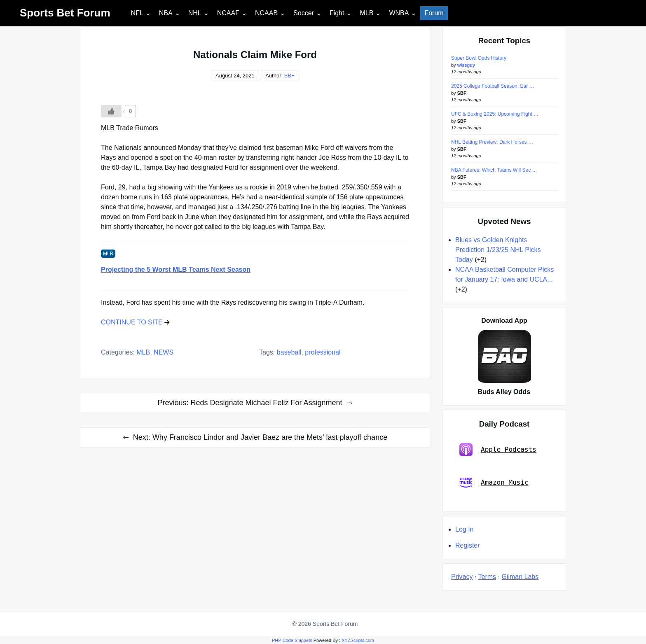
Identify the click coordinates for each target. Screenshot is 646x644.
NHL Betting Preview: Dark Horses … (492, 142)
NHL (195, 13)
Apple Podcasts (498, 450)
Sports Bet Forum (65, 13)
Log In (464, 529)
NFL (137, 13)
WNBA (399, 13)
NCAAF (228, 13)
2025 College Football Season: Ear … (493, 86)
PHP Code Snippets (292, 640)
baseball (289, 352)
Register (468, 545)
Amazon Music (494, 483)
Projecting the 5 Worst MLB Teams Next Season (176, 269)
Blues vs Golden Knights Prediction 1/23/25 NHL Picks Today (498, 250)
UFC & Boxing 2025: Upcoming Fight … (495, 114)
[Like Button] (111, 111)
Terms (487, 577)
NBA (166, 13)
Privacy (462, 577)
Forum (434, 13)
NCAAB (266, 13)
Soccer (304, 13)
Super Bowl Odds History (479, 58)
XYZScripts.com (358, 640)
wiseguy (466, 65)
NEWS (164, 352)
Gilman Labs (520, 577)
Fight (337, 13)
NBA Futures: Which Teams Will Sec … (494, 170)
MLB (366, 13)
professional (323, 352)
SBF (289, 76)
